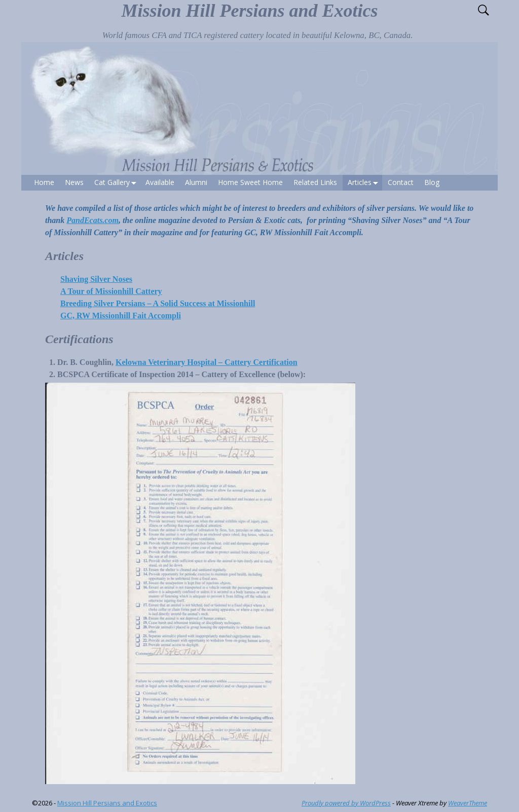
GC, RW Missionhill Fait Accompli (121, 316)
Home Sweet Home (250, 182)
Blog (432, 182)
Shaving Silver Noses (96, 279)
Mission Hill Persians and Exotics (249, 11)
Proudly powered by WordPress (346, 803)
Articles (365, 183)
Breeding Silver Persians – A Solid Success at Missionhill (158, 303)
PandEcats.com (92, 220)
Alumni (196, 182)
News (74, 182)
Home (44, 182)
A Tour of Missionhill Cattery (111, 291)
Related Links (315, 182)
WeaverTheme (468, 803)
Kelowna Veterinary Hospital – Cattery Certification (207, 362)
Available (160, 182)
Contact (401, 182)
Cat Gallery (117, 183)
